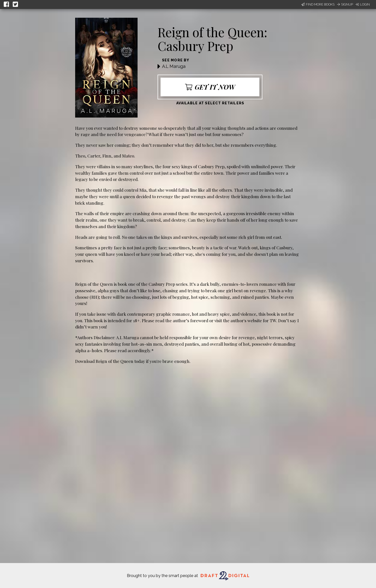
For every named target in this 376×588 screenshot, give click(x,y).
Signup (345, 4)
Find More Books (318, 4)
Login (363, 4)
